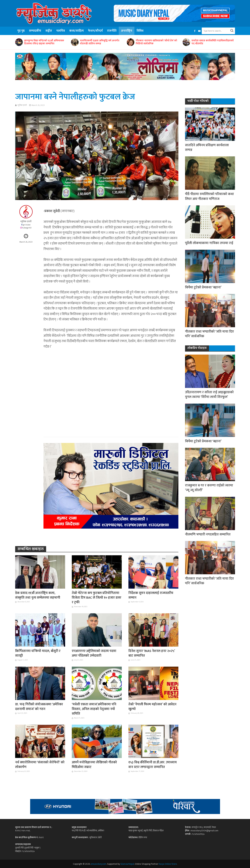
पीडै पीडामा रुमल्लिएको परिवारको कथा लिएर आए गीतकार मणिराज (209, 196)
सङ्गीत (49, 31)
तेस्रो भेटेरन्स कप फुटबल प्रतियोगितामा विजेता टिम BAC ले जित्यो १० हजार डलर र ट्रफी (97, 598)
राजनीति (112, 31)
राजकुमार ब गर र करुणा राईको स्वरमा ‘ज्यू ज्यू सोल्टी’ (209, 488)
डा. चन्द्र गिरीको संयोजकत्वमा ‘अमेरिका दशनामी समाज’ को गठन (39, 707)
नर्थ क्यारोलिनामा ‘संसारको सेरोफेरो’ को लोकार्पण (40, 765)
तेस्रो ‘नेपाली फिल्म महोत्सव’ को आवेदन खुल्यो (152, 707)
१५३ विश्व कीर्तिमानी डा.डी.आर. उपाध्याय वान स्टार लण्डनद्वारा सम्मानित (153, 765)
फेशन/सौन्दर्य (95, 31)
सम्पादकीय (35, 31)
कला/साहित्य (77, 31)
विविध (140, 31)
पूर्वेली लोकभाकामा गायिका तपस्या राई (209, 243)
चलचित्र (61, 31)
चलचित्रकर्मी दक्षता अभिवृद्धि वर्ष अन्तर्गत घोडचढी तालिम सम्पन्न (100, 42)
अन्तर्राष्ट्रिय (127, 31)
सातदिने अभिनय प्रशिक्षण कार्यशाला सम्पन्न (207, 148)
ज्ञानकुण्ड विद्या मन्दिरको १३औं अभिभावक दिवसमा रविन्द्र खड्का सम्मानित (44, 42)
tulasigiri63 (27, 228)
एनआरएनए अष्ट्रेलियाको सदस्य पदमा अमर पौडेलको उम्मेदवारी (94, 653)
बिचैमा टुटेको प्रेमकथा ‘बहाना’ (203, 287)
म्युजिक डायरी (22, 105)
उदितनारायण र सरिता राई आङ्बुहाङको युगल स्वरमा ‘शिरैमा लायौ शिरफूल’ (209, 395)
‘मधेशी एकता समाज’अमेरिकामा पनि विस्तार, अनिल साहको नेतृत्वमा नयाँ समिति (94, 709)
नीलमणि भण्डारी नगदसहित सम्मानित (208, 534)
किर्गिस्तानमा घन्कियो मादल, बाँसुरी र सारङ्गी (38, 653)
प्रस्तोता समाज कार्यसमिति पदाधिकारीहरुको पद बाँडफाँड (213, 42)
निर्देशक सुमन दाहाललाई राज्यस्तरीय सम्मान (151, 595)
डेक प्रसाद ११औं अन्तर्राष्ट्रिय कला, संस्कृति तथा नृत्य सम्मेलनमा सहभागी (38, 595)
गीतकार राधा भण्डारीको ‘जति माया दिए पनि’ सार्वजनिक (209, 334)
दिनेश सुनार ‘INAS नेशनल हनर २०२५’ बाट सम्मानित (152, 653)
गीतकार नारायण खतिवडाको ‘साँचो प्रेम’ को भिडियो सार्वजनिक (156, 42)
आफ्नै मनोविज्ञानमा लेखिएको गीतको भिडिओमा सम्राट (94, 765)
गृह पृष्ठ (21, 31)
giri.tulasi (27, 225)
